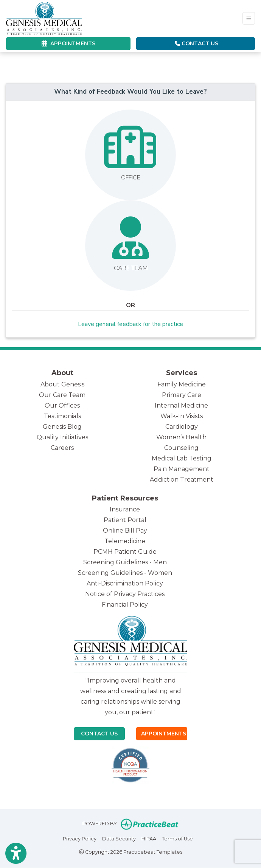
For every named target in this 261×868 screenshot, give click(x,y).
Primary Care (182, 395)
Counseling (181, 448)
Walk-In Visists (182, 416)
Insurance (125, 509)
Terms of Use (177, 838)
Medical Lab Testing (182, 458)
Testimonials (62, 416)
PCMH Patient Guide (125, 552)
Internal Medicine (181, 405)
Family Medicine (182, 384)
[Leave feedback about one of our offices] (130, 155)
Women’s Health (181, 437)
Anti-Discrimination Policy (125, 583)
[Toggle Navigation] (249, 18)
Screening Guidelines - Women (125, 573)
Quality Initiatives (62, 437)
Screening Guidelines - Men (125, 562)
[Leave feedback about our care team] (130, 246)
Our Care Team (62, 395)
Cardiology (182, 427)
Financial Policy (125, 605)
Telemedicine (125, 541)
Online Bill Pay (125, 531)
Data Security (119, 838)
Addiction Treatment (182, 480)
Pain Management (182, 469)
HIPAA (149, 838)
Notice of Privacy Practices (125, 594)
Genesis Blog (62, 427)
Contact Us (197, 43)
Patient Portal (125, 520)
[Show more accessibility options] (16, 854)
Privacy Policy (80, 838)
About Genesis (62, 384)
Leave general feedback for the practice (130, 324)
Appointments (164, 734)
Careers (62, 448)
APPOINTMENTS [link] (68, 43)
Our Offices (62, 405)
